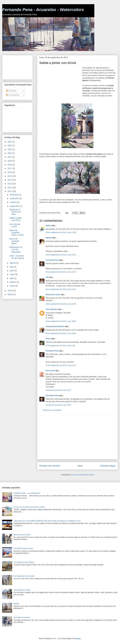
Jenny (48, 339)
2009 (10, 294)
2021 (10, 157)
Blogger (78, 638)
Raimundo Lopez (53, 295)
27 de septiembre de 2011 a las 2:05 (60, 346)
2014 (10, 180)
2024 (10, 145)
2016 (10, 172)
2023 (10, 149)
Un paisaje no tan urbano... (24, 562)
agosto (13, 263)
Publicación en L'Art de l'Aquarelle (16, 250)
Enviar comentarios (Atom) (83, 475)
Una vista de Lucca (15, 225)
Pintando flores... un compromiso (27, 493)
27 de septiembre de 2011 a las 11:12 (61, 365)
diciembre (14, 195)
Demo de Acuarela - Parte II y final (16, 233)
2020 (10, 161)
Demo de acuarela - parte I (15, 241)
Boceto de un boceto (22, 535)
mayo (12, 274)
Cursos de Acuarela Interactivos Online (29, 507)
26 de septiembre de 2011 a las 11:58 (61, 232)
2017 (10, 168)
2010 (10, 291)
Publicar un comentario (52, 410)
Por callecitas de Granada (24, 576)
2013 (10, 184)
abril (12, 278)
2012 (10, 188)
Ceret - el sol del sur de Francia (17, 257)
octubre (13, 202)
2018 (10, 165)
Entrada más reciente (50, 466)
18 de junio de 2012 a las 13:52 (58, 405)
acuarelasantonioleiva (55, 326)
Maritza (49, 238)
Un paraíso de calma (22, 590)
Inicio (80, 466)
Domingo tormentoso (22, 617)
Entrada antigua (108, 466)
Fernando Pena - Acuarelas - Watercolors (43, 10)
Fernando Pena (52, 260)
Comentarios (13, 95)
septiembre (15, 206)
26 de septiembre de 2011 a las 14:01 (61, 289)
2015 (10, 176)
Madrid (16, 604)
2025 (10, 142)
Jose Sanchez (52, 309)
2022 (10, 153)
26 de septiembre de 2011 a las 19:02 (61, 333)
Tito (47, 277)
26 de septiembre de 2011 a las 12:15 (61, 255)
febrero (13, 282)
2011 (10, 191)
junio (12, 271)
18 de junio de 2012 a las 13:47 (58, 390)
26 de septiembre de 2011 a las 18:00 (61, 321)
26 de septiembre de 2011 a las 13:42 (61, 272)
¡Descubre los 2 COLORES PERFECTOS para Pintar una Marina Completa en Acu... (48, 521)
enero (13, 286)
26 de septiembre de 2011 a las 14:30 (61, 304)
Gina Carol (50, 371)
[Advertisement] (61, 84)
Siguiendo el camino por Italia (15, 212)
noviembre (15, 198)
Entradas (11, 91)
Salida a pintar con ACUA (16, 219)
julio (12, 267)
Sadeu (48, 225)
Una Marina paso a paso (23, 548)
